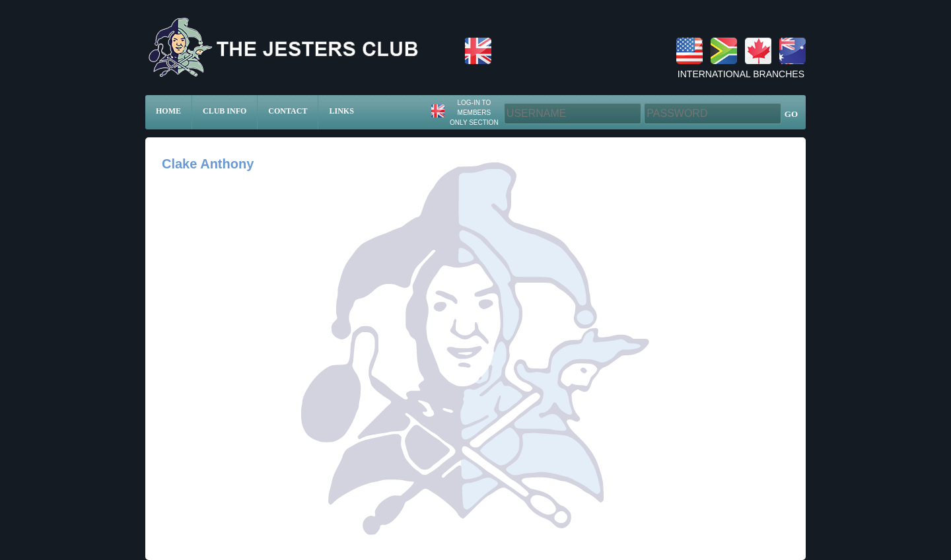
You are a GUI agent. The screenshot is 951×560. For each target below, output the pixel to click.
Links (341, 111)
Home (168, 111)
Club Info (225, 111)
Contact (288, 111)
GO (791, 114)
